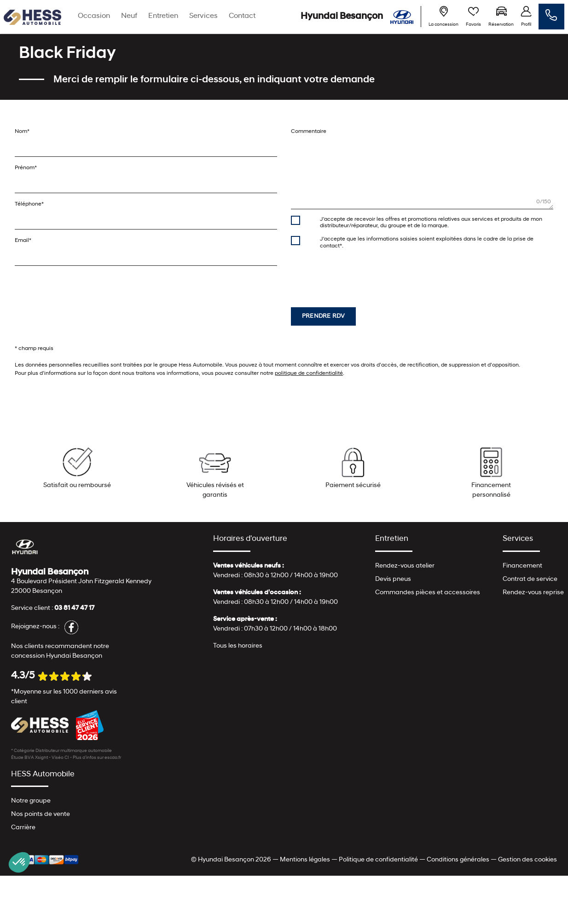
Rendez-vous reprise (533, 593)
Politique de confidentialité (378, 860)
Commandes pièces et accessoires (428, 593)
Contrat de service (530, 579)
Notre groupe (31, 801)
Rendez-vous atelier (405, 566)
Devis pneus (393, 579)
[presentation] (361, 274)
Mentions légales (305, 860)
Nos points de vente (41, 814)
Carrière (23, 828)
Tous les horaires (238, 646)
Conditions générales (458, 860)
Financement (522, 566)
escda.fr (113, 758)
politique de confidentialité (309, 373)
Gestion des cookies (527, 860)
